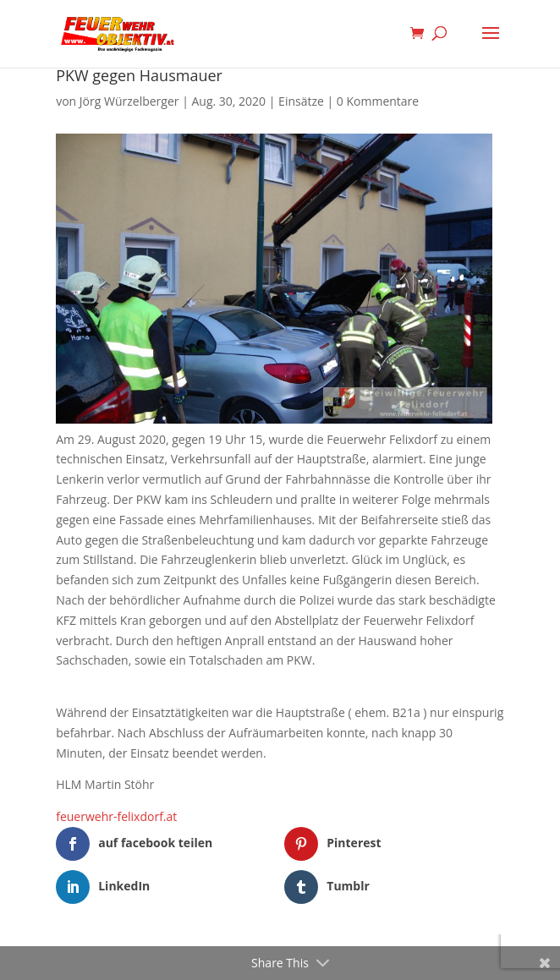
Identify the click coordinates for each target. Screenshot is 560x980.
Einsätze (301, 101)
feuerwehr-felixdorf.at (116, 816)
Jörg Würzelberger (129, 101)
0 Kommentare (378, 101)
